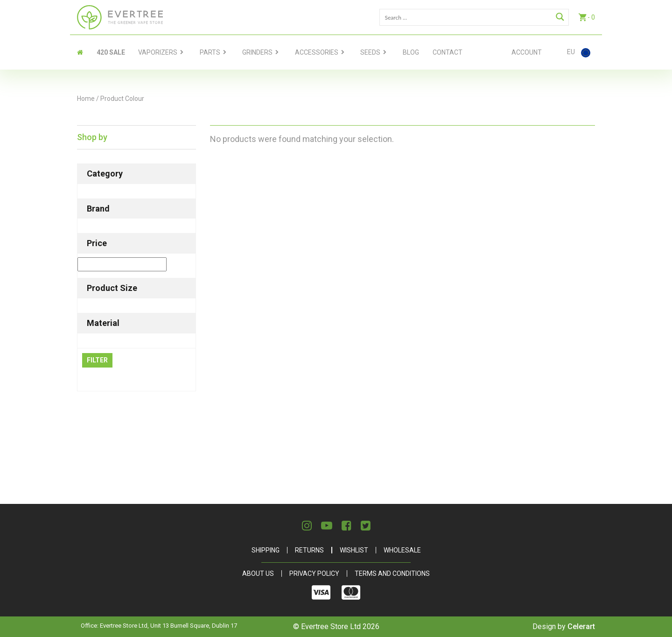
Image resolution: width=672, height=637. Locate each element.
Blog (411, 52)
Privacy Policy (314, 573)
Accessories (317, 52)
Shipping (266, 550)
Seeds (370, 52)
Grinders (257, 52)
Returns (309, 550)
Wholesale (402, 550)
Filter (97, 360)
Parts (210, 52)
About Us (258, 573)
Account (527, 52)
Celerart (581, 626)
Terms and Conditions (392, 573)
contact (448, 52)
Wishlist (354, 550)
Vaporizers (158, 52)
